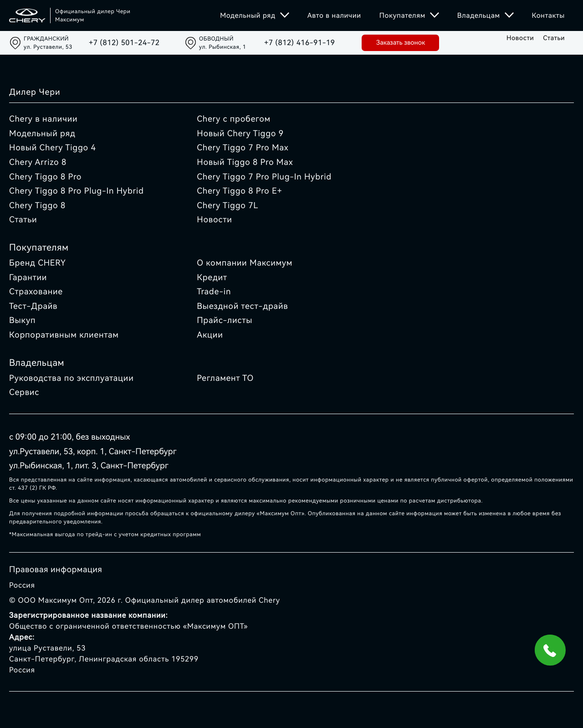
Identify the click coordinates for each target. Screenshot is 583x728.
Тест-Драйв (33, 306)
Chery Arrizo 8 (38, 162)
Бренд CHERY (38, 263)
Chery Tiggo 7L (228, 206)
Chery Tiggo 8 (37, 206)
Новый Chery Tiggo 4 (53, 148)
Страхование (36, 292)
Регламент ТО (225, 378)
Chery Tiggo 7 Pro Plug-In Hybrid (264, 177)
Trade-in (214, 292)
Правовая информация (56, 570)
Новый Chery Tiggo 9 (240, 134)
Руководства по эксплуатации (71, 378)
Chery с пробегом (234, 119)
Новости (520, 38)
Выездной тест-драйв (242, 306)
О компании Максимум (245, 263)
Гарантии (28, 278)
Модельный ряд (42, 134)
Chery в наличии (43, 119)
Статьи (554, 38)
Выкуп (22, 320)
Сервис (24, 392)
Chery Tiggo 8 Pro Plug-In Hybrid (77, 191)
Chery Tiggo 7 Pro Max (243, 148)
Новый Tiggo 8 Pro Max (245, 162)
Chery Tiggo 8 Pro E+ (239, 191)
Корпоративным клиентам (64, 335)
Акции (210, 335)
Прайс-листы (225, 320)
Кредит (212, 278)
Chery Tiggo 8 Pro (45, 177)
